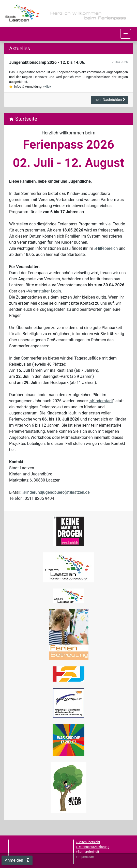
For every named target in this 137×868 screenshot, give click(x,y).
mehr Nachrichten (110, 100)
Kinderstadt (102, 401)
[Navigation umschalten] (126, 34)
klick (48, 87)
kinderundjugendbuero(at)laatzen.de (57, 492)
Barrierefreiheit (88, 852)
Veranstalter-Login (44, 291)
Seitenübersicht (89, 842)
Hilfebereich (107, 248)
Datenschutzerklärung (94, 847)
